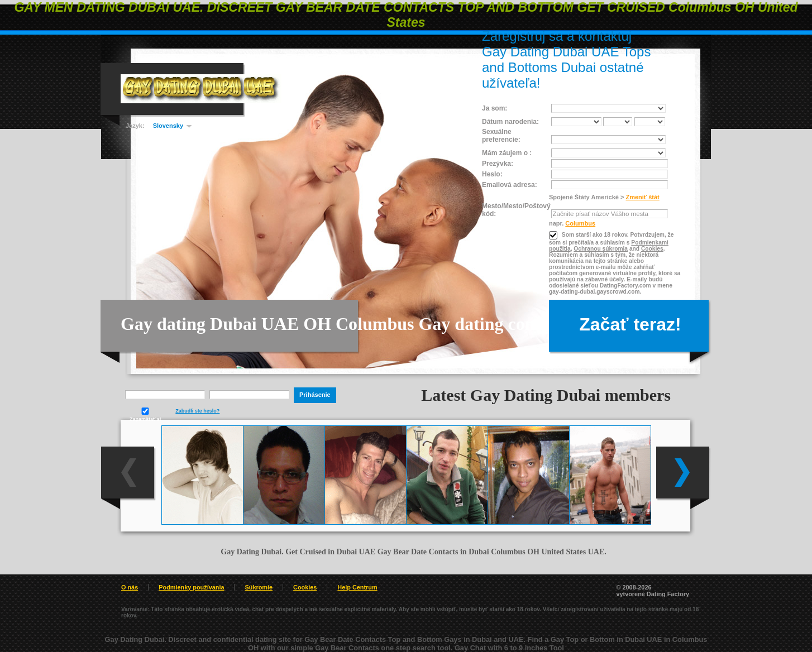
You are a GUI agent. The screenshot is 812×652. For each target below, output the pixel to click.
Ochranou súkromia (601, 249)
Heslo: (492, 174)
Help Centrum (357, 587)
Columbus (580, 223)
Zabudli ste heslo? (197, 411)
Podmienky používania (191, 587)
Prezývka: (498, 164)
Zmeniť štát (642, 197)
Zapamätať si (145, 415)
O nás (130, 587)
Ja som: (495, 108)
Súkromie (259, 587)
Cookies (652, 249)
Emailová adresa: (510, 185)
